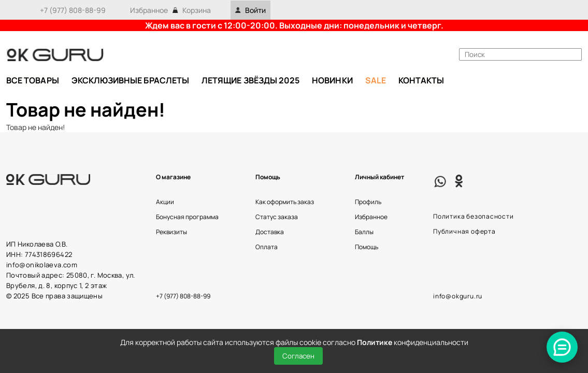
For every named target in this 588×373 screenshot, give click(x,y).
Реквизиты (171, 232)
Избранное (149, 10)
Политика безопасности (473, 216)
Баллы (364, 232)
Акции (165, 202)
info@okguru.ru (458, 296)
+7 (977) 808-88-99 (73, 10)
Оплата (267, 247)
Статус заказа (277, 217)
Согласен (298, 356)
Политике (375, 342)
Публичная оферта (464, 231)
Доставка (270, 232)
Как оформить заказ (285, 202)
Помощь (367, 247)
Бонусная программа (187, 217)
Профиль (368, 202)
